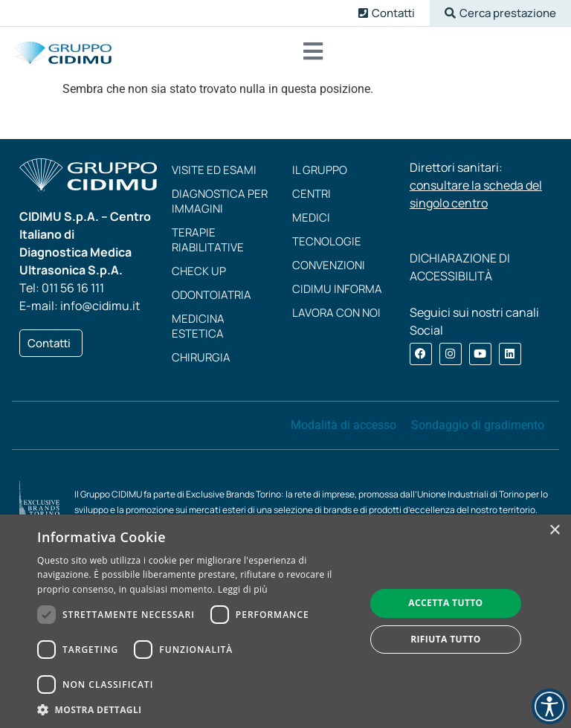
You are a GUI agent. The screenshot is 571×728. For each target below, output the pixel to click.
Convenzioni (329, 265)
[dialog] (285, 621)
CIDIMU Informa (337, 289)
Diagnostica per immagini (220, 201)
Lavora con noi (336, 313)
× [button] (554, 531)
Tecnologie (327, 241)
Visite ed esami (214, 170)
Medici (311, 218)
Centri (312, 194)
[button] (500, 13)
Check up (199, 271)
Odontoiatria (212, 295)
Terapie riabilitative (208, 240)
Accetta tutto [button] (445, 603)
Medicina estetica (198, 326)
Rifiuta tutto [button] (446, 639)
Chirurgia (201, 357)
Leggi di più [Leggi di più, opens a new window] (243, 589)
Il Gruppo (320, 170)
